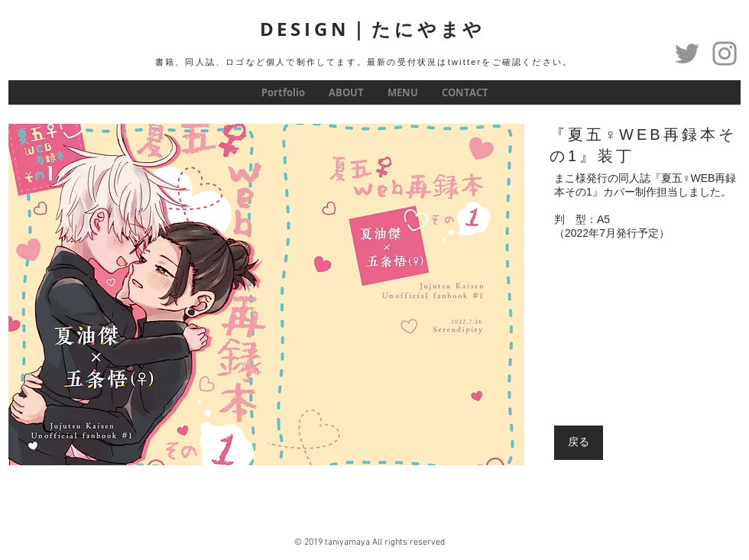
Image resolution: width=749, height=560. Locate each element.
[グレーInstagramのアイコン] (725, 53)
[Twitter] (687, 53)
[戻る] (579, 443)
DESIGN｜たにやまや (373, 29)
